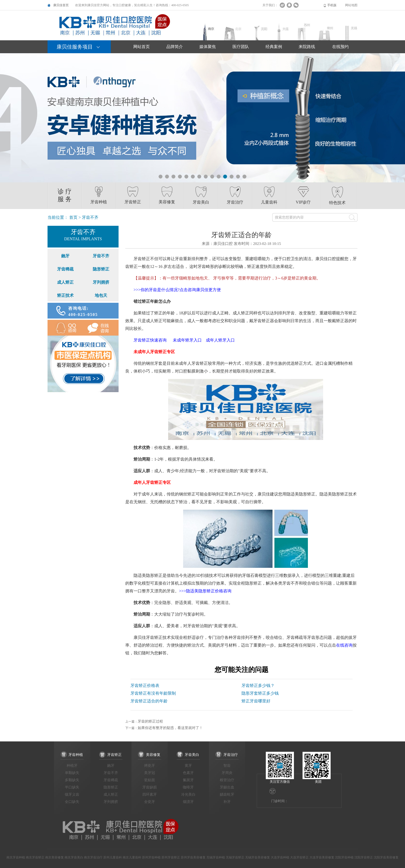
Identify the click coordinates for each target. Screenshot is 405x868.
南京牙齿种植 (16, 857)
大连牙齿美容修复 (322, 857)
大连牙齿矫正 (299, 857)
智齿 (227, 766)
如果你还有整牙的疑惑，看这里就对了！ (170, 728)
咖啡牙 (188, 787)
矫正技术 (65, 295)
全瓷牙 (150, 802)
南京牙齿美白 (74, 857)
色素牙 (188, 773)
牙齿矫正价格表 (145, 685)
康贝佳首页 (61, 5)
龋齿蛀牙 (227, 795)
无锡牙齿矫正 (235, 857)
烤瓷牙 (150, 766)
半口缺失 (72, 787)
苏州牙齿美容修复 (193, 857)
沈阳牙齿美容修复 (386, 857)
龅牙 (65, 256)
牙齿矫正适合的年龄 (149, 701)
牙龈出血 (227, 787)
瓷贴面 (150, 780)
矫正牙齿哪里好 (256, 701)
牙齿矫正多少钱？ (258, 685)
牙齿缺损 (150, 787)
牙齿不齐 (101, 256)
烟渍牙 (188, 802)
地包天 (101, 295)
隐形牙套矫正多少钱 (260, 693)
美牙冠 (150, 773)
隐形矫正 (101, 269)
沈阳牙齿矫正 (364, 857)
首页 (73, 217)
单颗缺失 (72, 773)
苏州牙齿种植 (151, 857)
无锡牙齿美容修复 (258, 857)
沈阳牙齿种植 (344, 857)
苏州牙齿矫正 (171, 857)
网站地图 (351, 5)
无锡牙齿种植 (216, 857)
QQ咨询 (65, 328)
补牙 (227, 802)
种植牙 (72, 766)
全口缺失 (72, 802)
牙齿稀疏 (65, 269)
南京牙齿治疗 (93, 857)
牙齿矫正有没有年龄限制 (153, 693)
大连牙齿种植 (280, 857)
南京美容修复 (54, 857)
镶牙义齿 (72, 795)
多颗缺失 (72, 780)
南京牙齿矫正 (35, 857)
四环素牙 (150, 795)
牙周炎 (227, 773)
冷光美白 (188, 795)
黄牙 (188, 766)
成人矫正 (65, 282)
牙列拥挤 (101, 282)
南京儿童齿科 (132, 857)
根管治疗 (227, 780)
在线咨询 (101, 328)
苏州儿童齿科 (113, 857)
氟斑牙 (188, 780)
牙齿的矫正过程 (150, 721)
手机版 (332, 5)
